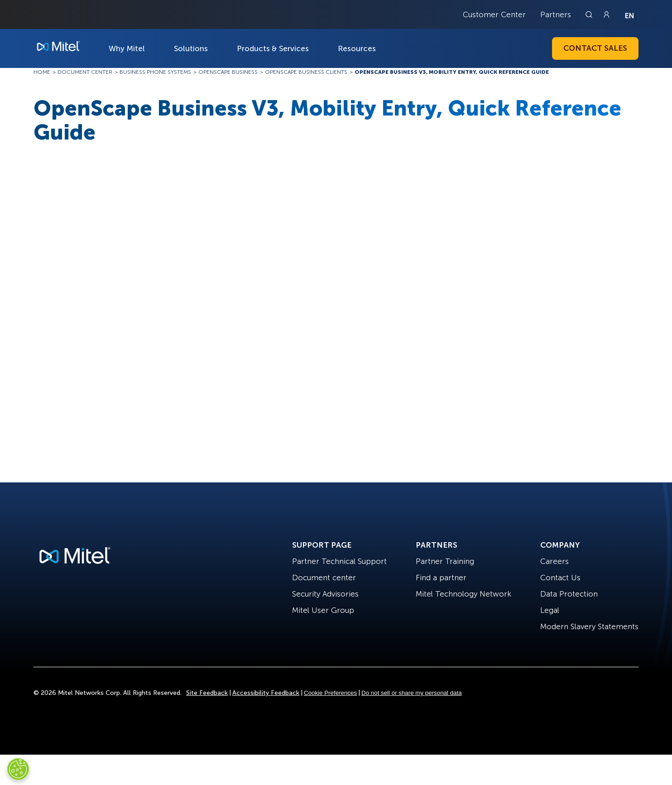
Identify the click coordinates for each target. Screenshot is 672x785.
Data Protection (569, 594)
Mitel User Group (323, 610)
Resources (357, 48)
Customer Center (494, 14)
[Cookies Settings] (18, 769)
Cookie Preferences (330, 693)
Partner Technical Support (339, 561)
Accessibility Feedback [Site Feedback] (266, 693)
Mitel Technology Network (463, 594)
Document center (324, 578)
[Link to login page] (606, 14)
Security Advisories (325, 594)
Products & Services (273, 48)
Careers (554, 561)
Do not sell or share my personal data (412, 693)
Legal (550, 610)
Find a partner (441, 578)
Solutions (191, 48)
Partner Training (445, 561)
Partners (556, 14)
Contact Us (560, 578)
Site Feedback (207, 693)
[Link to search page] (590, 14)
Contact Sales (595, 48)
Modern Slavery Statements (589, 626)
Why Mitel (127, 48)
